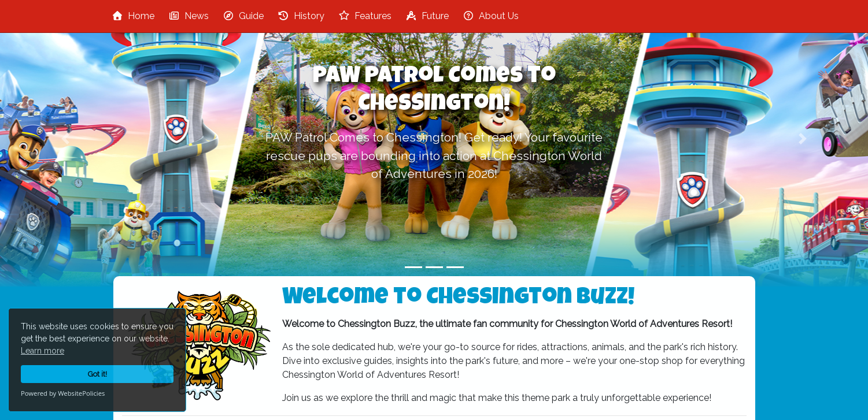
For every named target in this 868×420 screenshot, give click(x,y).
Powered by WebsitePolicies (63, 393)
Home (133, 16)
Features (365, 16)
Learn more (43, 351)
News (189, 16)
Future (427, 16)
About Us (491, 16)
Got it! (97, 374)
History (301, 16)
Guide (243, 16)
